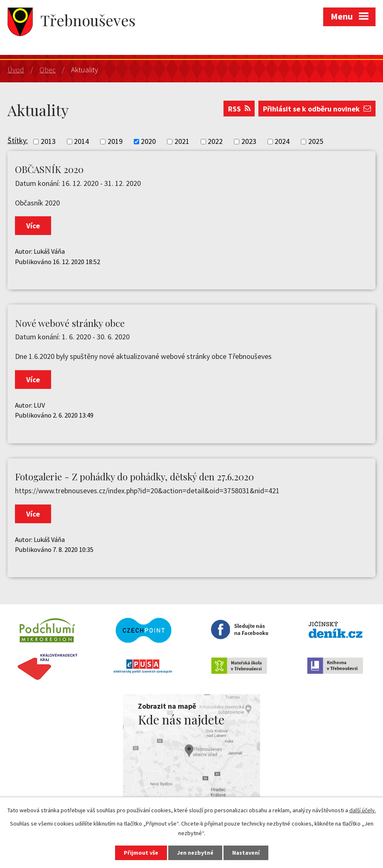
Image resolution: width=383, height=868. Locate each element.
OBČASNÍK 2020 (49, 169)
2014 (81, 142)
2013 (48, 142)
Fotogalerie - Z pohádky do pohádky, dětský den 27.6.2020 (134, 477)
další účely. (363, 810)
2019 (115, 142)
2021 (182, 142)
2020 (148, 142)
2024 (282, 142)
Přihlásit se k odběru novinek (317, 109)
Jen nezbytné (195, 853)
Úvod (16, 70)
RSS (239, 109)
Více (33, 226)
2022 (215, 142)
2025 (316, 142)
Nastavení (246, 853)
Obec (48, 70)
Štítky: (18, 140)
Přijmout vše (141, 853)
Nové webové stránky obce (70, 323)
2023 (249, 142)
